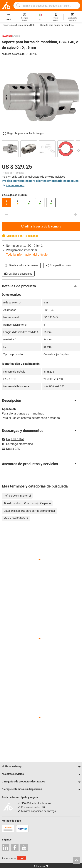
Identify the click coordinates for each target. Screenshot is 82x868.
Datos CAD (11, 449)
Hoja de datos (13, 439)
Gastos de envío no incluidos (49, 177)
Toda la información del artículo (27, 255)
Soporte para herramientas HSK (19, 25)
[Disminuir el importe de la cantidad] (6, 215)
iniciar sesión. (15, 185)
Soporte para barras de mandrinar (57, 25)
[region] (41, 148)
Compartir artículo (58, 265)
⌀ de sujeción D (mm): (15, 195)
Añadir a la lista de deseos (21, 265)
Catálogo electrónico (18, 274)
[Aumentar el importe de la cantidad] (76, 215)
